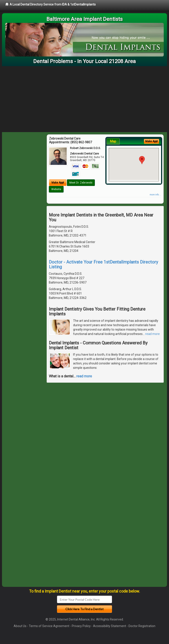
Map (113, 141)
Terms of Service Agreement (49, 626)
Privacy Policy (81, 626)
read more (152, 334)
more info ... (155, 195)
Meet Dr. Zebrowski (81, 183)
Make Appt (58, 183)
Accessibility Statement (110, 626)
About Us (20, 626)
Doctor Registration (142, 626)
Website (56, 189)
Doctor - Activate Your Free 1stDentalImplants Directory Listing (103, 264)
